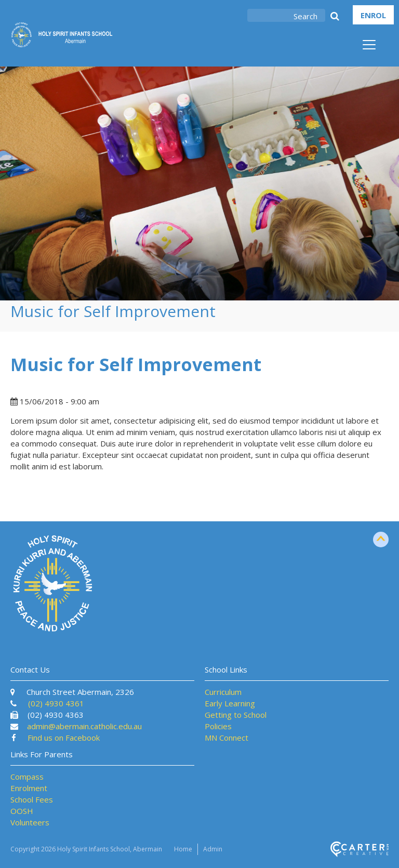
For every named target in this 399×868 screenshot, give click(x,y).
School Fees (32, 799)
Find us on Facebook (64, 738)
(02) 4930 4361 (56, 703)
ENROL (373, 15)
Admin (213, 849)
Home (183, 849)
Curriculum (223, 692)
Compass (27, 777)
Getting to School (236, 715)
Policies (218, 726)
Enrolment (29, 788)
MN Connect (227, 738)
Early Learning (230, 703)
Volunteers (30, 822)
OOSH (22, 811)
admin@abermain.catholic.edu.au (84, 726)
